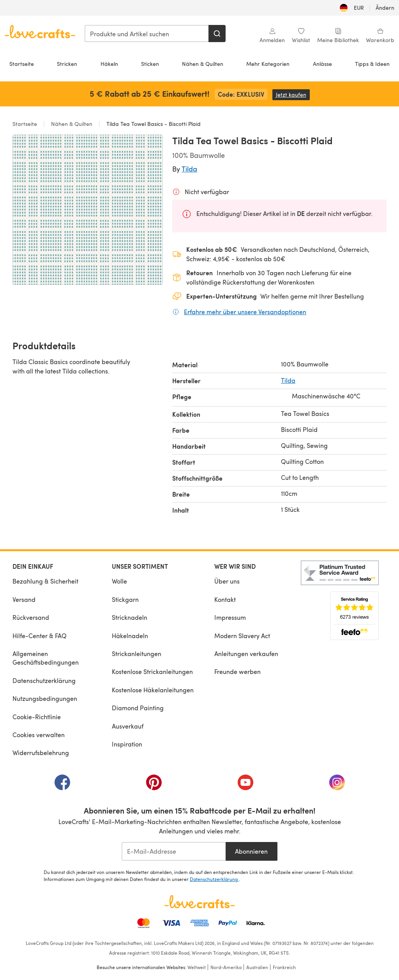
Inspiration (127, 744)
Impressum (230, 617)
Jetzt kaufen (293, 95)
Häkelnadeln (130, 636)
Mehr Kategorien (268, 64)
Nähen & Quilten (203, 64)
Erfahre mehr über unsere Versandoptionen (245, 311)
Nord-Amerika (226, 967)
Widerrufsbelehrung (41, 753)
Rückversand (31, 617)
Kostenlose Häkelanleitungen (153, 690)
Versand (24, 599)
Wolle (119, 581)
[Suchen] (217, 34)
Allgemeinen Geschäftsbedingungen (46, 658)
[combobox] (147, 34)
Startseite (22, 64)
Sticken (150, 64)
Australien (257, 967)
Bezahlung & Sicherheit (45, 581)
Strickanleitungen (137, 654)
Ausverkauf (128, 726)
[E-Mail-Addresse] (174, 851)
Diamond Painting (138, 708)
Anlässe (322, 64)
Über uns (227, 581)
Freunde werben (237, 671)
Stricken (67, 64)
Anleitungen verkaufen (246, 654)
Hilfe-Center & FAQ (40, 636)
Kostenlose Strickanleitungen (152, 671)
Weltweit (197, 967)
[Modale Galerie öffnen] (88, 210)
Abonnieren (251, 851)
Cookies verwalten (39, 735)
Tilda (189, 169)
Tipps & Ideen (372, 64)
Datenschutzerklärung (44, 680)
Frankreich (284, 967)
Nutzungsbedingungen (45, 698)
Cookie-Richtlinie (37, 717)
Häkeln (109, 64)
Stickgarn (125, 599)
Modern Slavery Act (242, 636)
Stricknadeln (130, 617)
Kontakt (225, 599)
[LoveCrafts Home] (199, 902)
